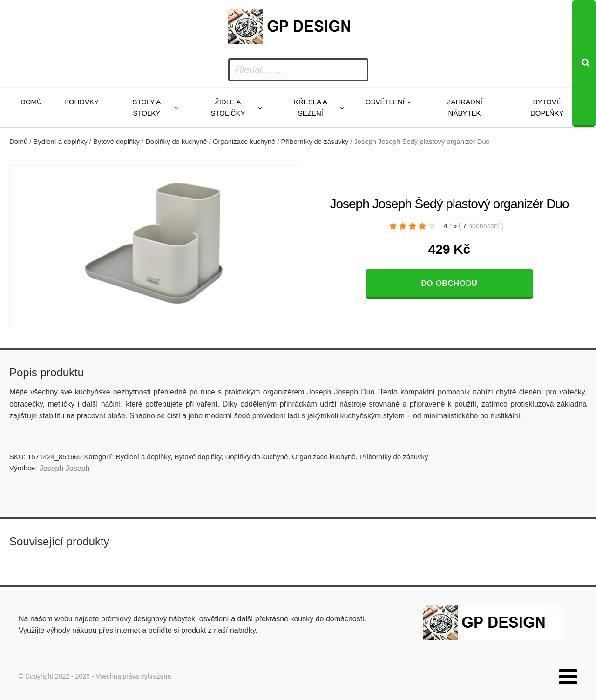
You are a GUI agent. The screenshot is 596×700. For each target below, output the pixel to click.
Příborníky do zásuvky (315, 142)
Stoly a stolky (146, 107)
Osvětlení (385, 102)
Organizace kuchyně (244, 142)
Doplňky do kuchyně (176, 142)
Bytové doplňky (547, 107)
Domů (31, 102)
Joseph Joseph (65, 468)
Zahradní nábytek (464, 107)
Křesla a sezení (311, 107)
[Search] (584, 64)
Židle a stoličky (228, 107)
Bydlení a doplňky (61, 142)
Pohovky (81, 102)
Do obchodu (449, 283)
